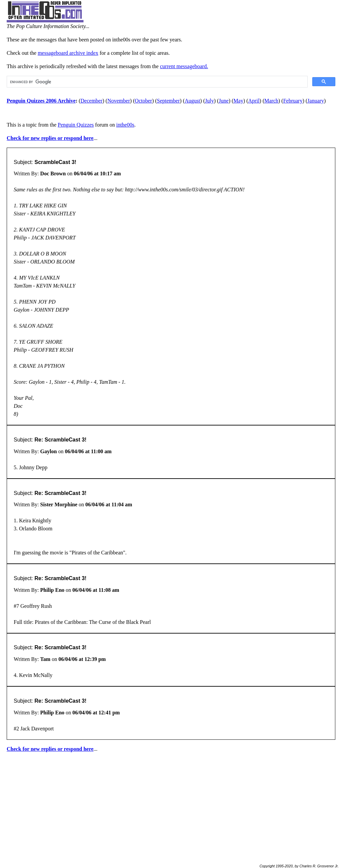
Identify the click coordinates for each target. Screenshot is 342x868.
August (192, 101)
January (316, 101)
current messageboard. (184, 66)
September (168, 101)
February (293, 101)
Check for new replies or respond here (50, 138)
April (254, 101)
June (224, 101)
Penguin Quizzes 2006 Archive (41, 101)
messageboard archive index (68, 53)
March (272, 101)
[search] (156, 82)
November (119, 101)
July (210, 101)
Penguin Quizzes (76, 125)
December (92, 101)
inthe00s (125, 125)
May (238, 101)
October (144, 101)
